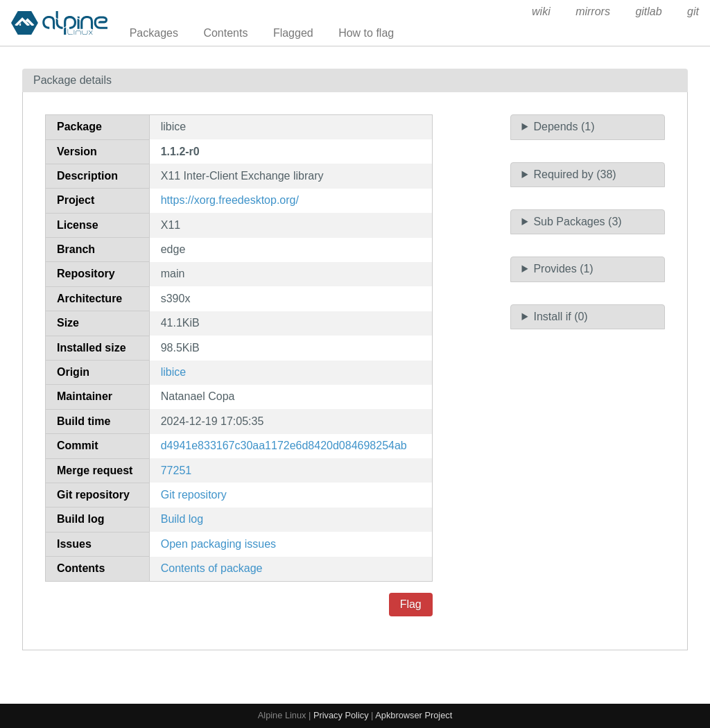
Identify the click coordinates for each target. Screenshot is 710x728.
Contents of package (212, 568)
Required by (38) (574, 174)
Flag (411, 604)
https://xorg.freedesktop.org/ (230, 200)
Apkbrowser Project (414, 715)
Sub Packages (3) (577, 222)
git (693, 11)
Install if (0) (560, 317)
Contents (225, 33)
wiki (541, 11)
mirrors (593, 11)
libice (173, 372)
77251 (176, 470)
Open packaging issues (218, 544)
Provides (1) (563, 269)
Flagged (293, 33)
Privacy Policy (341, 715)
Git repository (194, 495)
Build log (182, 519)
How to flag (366, 33)
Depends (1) (564, 127)
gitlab (648, 11)
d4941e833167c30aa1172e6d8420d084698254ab (284, 445)
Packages (154, 33)
